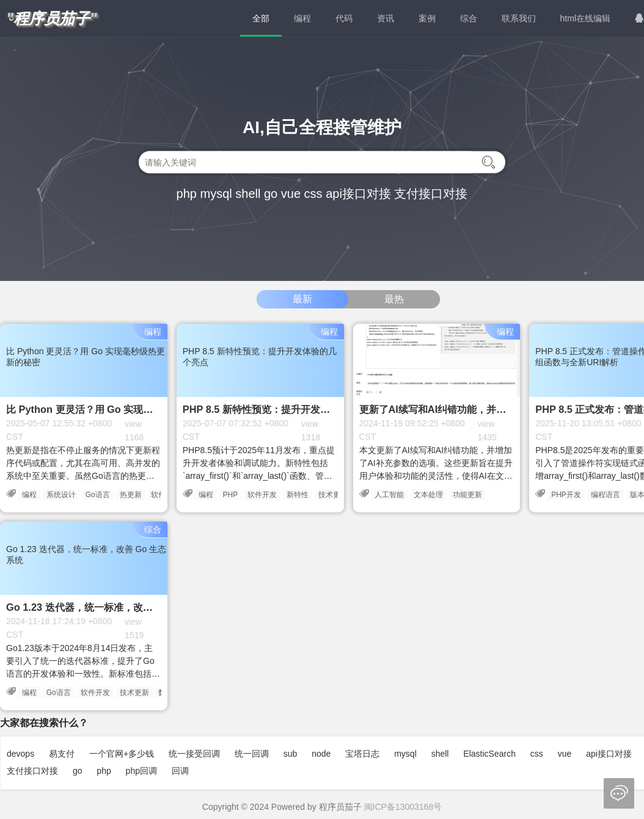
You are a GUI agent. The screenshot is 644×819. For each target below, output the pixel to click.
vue (291, 194)
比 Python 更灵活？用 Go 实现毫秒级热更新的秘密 (119, 409)
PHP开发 (566, 495)
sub (291, 754)
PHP (231, 495)
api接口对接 (358, 194)
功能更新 (467, 495)
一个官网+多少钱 (122, 754)
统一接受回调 (194, 754)
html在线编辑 (585, 18)
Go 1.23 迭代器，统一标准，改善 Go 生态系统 (108, 607)
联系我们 (519, 18)
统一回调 (252, 754)
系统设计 (61, 495)
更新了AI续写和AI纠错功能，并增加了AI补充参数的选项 (482, 409)
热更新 (131, 495)
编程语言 (606, 495)
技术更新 (333, 495)
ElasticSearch (489, 754)
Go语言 (98, 495)
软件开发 (262, 495)
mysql (216, 194)
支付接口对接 (431, 194)
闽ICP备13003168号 (403, 807)
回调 (180, 771)
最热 (394, 299)
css (313, 194)
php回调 (141, 771)
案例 (427, 18)
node (321, 754)
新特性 (298, 495)
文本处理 (428, 495)
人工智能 (389, 495)
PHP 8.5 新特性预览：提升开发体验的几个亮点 (286, 409)
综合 (469, 18)
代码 (344, 18)
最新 (302, 299)
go (271, 194)
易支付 (62, 754)
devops (20, 754)
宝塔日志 (362, 754)
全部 (261, 18)
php (187, 194)
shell (248, 194)
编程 (302, 18)
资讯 (386, 18)
